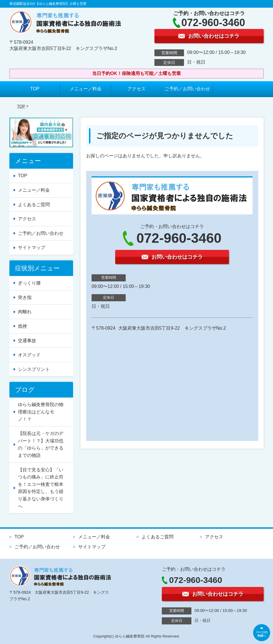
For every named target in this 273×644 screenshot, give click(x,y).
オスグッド (29, 355)
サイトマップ (32, 247)
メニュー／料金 (86, 89)
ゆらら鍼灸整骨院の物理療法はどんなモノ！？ (41, 412)
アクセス (136, 89)
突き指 (25, 297)
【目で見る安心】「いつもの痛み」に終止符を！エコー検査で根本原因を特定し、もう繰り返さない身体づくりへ (41, 488)
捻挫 (22, 326)
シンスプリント (34, 369)
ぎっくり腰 (29, 283)
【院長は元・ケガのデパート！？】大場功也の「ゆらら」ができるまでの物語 (41, 444)
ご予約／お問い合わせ (187, 89)
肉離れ (25, 312)
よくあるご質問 (34, 205)
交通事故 (27, 341)
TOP (35, 89)
